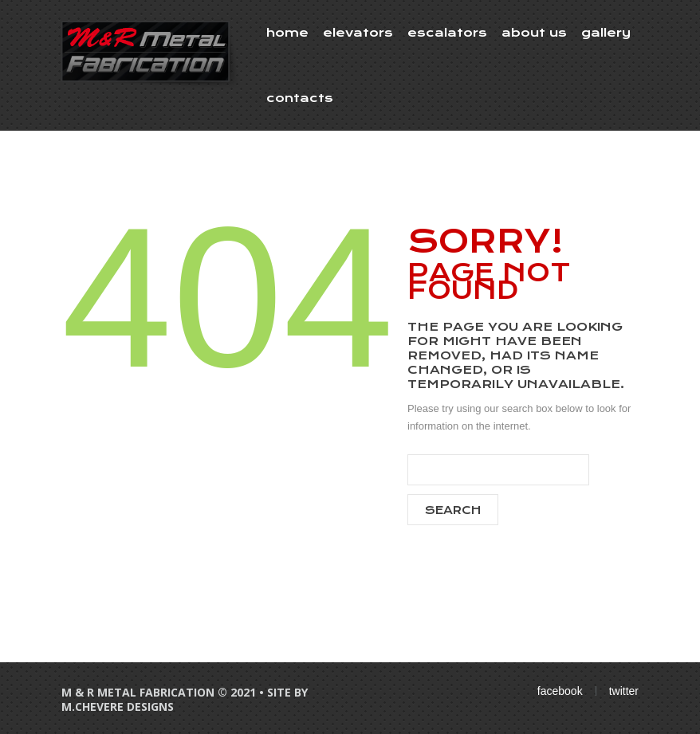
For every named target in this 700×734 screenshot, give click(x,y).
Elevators (358, 33)
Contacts (300, 98)
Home (287, 33)
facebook (560, 691)
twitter (624, 691)
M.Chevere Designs (118, 707)
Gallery (606, 33)
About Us (534, 33)
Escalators (447, 33)
